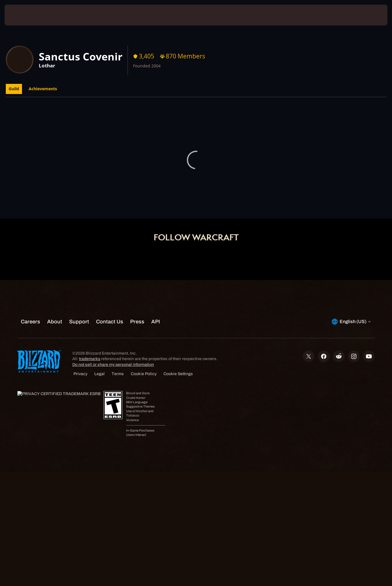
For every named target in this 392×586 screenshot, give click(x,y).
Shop (208, 205)
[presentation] (23, 15)
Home (158, 205)
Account (183, 205)
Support (232, 205)
